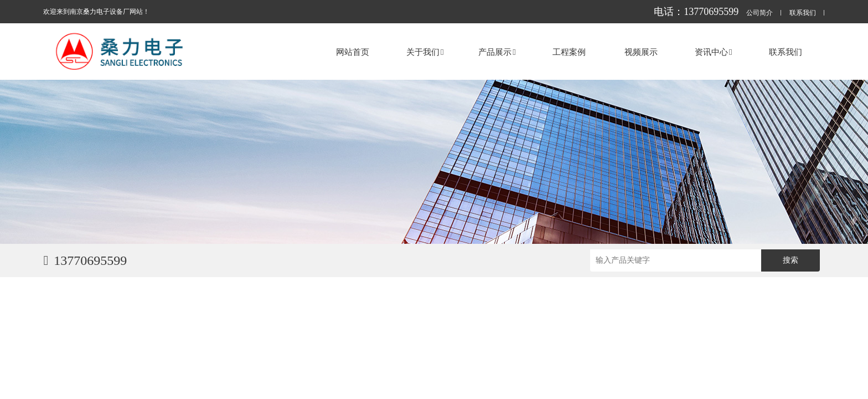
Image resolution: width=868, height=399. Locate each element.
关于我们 (425, 52)
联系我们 (803, 13)
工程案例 (569, 52)
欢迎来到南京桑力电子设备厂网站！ (96, 12)
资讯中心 (713, 52)
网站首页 (353, 52)
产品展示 (497, 52)
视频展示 (641, 52)
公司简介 (759, 13)
